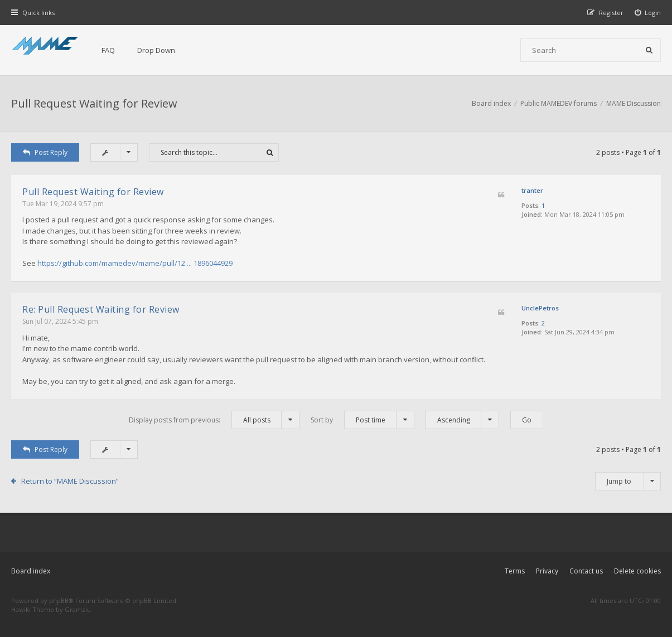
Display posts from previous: (214, 420)
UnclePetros (540, 308)
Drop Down (156, 50)
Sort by (362, 420)
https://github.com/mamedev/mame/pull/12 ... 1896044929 (135, 263)
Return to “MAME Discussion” (70, 481)
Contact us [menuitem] (586, 571)
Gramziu (78, 609)
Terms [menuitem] (515, 571)
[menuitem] (648, 13)
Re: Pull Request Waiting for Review (101, 309)
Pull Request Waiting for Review (94, 103)
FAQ (108, 50)
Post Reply (45, 152)
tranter (532, 190)
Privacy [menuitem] (547, 571)
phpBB (59, 600)
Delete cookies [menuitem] (637, 571)
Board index (31, 571)
